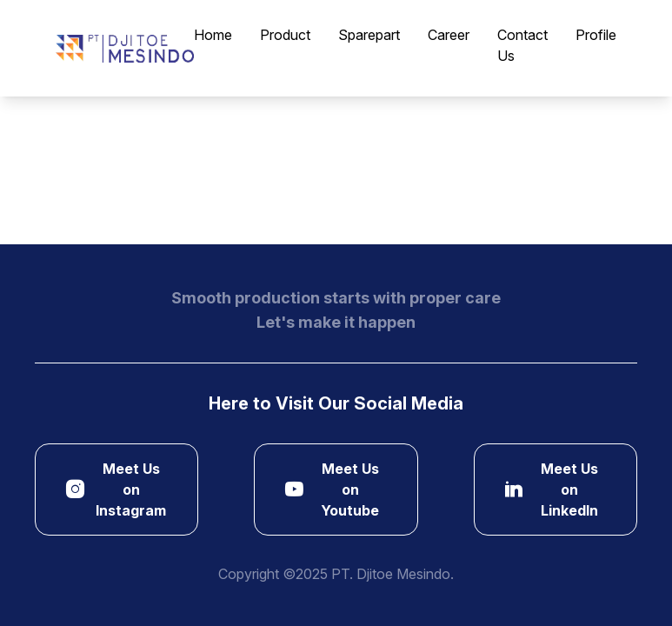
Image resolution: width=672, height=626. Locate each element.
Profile (596, 35)
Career (449, 35)
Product (285, 35)
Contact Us (522, 45)
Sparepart (369, 35)
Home (213, 35)
